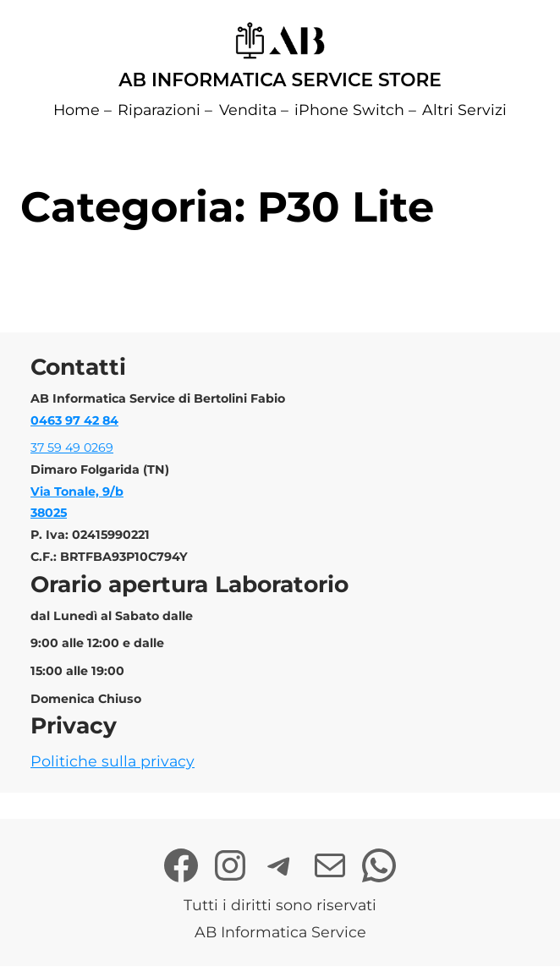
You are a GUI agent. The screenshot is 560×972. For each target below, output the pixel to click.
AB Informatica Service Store (280, 80)
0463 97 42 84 (74, 420)
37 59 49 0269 (72, 448)
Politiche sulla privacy (113, 761)
